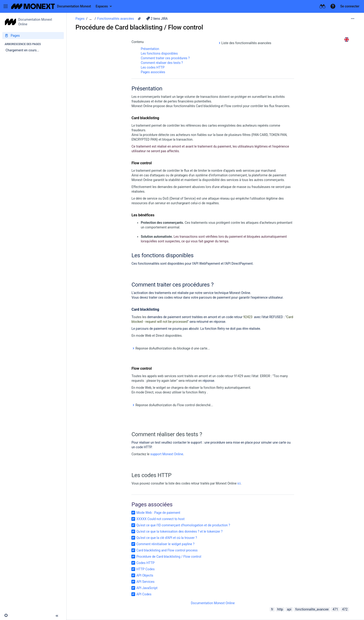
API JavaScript (147, 588)
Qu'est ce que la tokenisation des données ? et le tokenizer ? (179, 531)
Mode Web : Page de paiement (158, 513)
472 (345, 609)
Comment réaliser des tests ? (162, 63)
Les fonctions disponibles (159, 53)
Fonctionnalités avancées (116, 19)
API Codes (144, 594)
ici (239, 483)
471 (335, 609)
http (280, 609)
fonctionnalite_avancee (312, 609)
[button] (6, 6)
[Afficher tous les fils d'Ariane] (91, 19)
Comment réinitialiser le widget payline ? (165, 544)
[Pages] (33, 36)
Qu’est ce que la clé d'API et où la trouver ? (167, 538)
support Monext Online (167, 454)
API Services (145, 582)
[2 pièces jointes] (139, 19)
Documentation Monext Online (213, 603)
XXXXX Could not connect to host (160, 519)
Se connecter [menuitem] (350, 6)
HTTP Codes (145, 569)
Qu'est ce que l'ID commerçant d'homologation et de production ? (183, 525)
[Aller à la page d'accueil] (51, 6)
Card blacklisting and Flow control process (167, 550)
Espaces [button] (102, 6)
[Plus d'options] (353, 19)
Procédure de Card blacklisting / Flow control (169, 557)
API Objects (145, 575)
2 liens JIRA (157, 19)
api (289, 609)
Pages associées (153, 72)
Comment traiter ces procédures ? (165, 58)
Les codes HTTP (153, 67)
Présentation (150, 49)
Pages (80, 19)
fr (272, 609)
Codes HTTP (145, 563)
